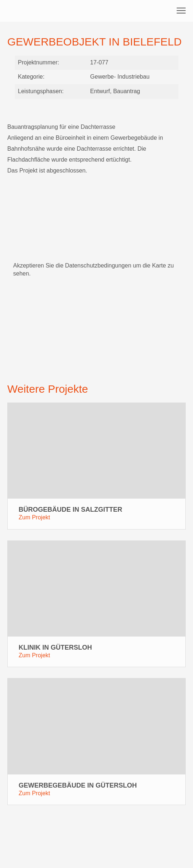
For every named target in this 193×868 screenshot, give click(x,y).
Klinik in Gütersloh (55, 647)
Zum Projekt (34, 517)
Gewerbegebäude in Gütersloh (78, 785)
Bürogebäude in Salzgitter (70, 510)
